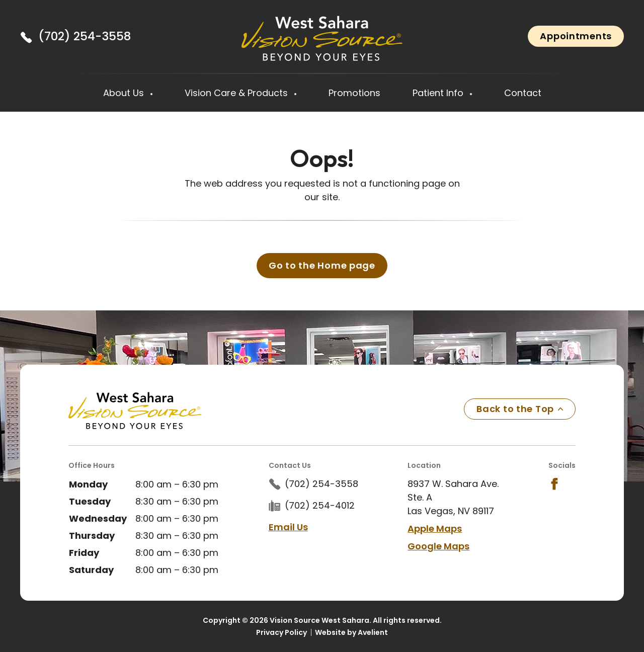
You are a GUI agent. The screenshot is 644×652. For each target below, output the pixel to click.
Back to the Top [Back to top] (520, 409)
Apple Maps (435, 528)
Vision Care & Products (237, 93)
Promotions (354, 93)
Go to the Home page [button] (322, 265)
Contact (523, 93)
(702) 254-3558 (85, 36)
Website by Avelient (351, 632)
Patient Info (439, 93)
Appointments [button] (576, 36)
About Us (125, 93)
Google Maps (438, 546)
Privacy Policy (281, 632)
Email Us (288, 527)
